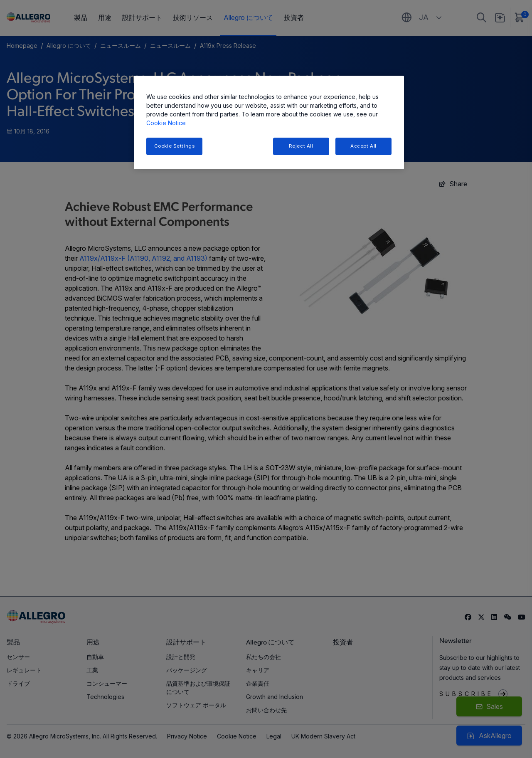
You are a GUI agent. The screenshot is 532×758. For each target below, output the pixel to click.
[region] (269, 122)
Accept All (363, 146)
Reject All (301, 146)
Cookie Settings (175, 146)
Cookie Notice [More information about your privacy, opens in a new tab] (166, 123)
